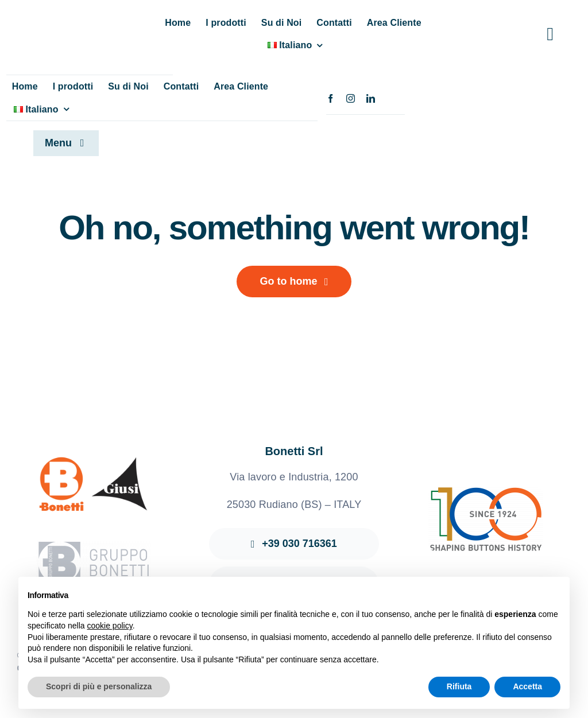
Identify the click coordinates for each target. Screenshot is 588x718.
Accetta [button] (527, 686)
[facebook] (330, 98)
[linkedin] (371, 98)
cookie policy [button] (110, 626)
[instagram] (351, 98)
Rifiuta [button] (459, 686)
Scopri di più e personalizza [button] (99, 686)
